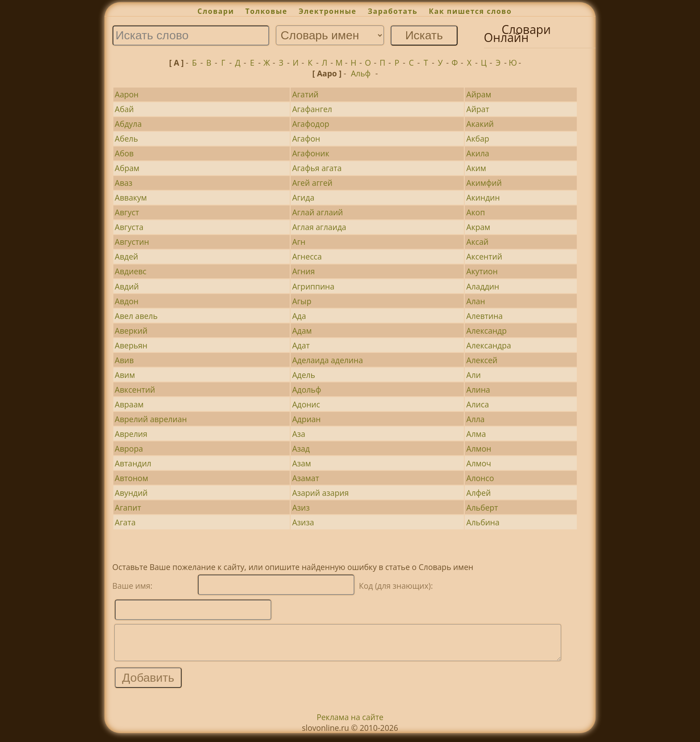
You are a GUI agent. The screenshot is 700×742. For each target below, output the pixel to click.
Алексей (482, 360)
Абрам (127, 168)
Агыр (302, 301)
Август (127, 212)
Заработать (393, 11)
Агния (303, 271)
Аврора (129, 449)
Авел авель (136, 316)
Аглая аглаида (319, 227)
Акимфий (484, 183)
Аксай (478, 242)
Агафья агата (317, 168)
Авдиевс (131, 271)
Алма (476, 434)
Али (474, 375)
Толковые (267, 11)
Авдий (127, 286)
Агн (299, 242)
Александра (489, 345)
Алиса (478, 404)
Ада (299, 316)
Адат (301, 345)
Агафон (306, 138)
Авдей (126, 256)
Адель (304, 375)
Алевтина (485, 316)
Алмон (479, 449)
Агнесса (307, 256)
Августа (129, 227)
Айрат (478, 109)
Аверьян (131, 345)
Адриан (306, 419)
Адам (302, 331)
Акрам (479, 227)
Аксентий (484, 256)
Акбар (478, 138)
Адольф (306, 390)
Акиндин (483, 197)
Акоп (476, 212)
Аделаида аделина (327, 360)
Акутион (482, 271)
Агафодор (310, 124)
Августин (132, 242)
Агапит (128, 507)
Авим (125, 375)
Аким (476, 168)
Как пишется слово (471, 11)
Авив (124, 360)
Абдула (128, 124)
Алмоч (479, 463)
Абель (126, 138)
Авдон (127, 301)
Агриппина (313, 286)
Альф (361, 73)
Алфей (479, 493)
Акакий (480, 124)
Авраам (129, 404)
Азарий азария (320, 493)
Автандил (133, 463)
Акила (478, 153)
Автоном (131, 478)
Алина (478, 390)
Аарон (127, 94)
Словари (216, 11)
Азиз (301, 507)
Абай (124, 109)
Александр (487, 331)
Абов (124, 153)
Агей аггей (312, 183)
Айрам (479, 94)
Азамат (305, 478)
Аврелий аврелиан (151, 419)
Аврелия (131, 434)
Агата (125, 522)
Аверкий (131, 331)
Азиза (303, 522)
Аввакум (131, 197)
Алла (476, 419)
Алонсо (480, 478)
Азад (301, 449)
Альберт (482, 507)
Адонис (306, 404)
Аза (298, 434)
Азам (301, 463)
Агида (303, 197)
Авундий (131, 493)
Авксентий (135, 390)
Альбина (483, 522)
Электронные (328, 11)
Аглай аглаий (317, 212)
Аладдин (483, 286)
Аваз (124, 183)
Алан (476, 301)
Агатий (305, 94)
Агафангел (312, 109)
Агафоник (310, 153)
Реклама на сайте (350, 724)
